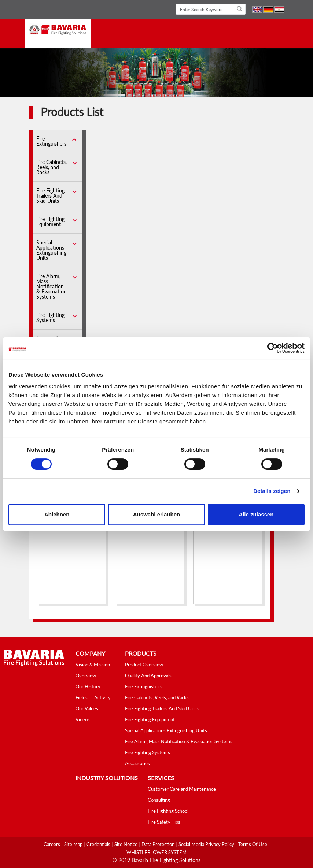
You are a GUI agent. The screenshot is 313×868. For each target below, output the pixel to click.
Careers (52, 844)
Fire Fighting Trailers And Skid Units (50, 196)
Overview (86, 676)
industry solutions (107, 778)
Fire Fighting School (168, 811)
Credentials (99, 844)
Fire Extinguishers (51, 141)
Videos (83, 719)
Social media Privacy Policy (207, 844)
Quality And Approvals (148, 676)
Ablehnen (57, 514)
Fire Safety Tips (164, 822)
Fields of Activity (93, 697)
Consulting (159, 800)
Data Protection (159, 844)
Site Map (74, 844)
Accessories (137, 763)
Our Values (87, 708)
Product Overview (144, 665)
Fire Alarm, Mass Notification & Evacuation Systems (51, 286)
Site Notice (126, 844)
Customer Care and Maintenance (182, 789)
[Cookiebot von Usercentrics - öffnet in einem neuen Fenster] (273, 348)
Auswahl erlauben (156, 514)
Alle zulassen (256, 514)
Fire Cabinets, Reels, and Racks (51, 167)
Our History (88, 686)
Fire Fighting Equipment (50, 222)
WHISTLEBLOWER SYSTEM (156, 852)
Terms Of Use (253, 844)
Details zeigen (272, 491)
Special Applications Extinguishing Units (51, 250)
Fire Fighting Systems (50, 317)
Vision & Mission (93, 665)
